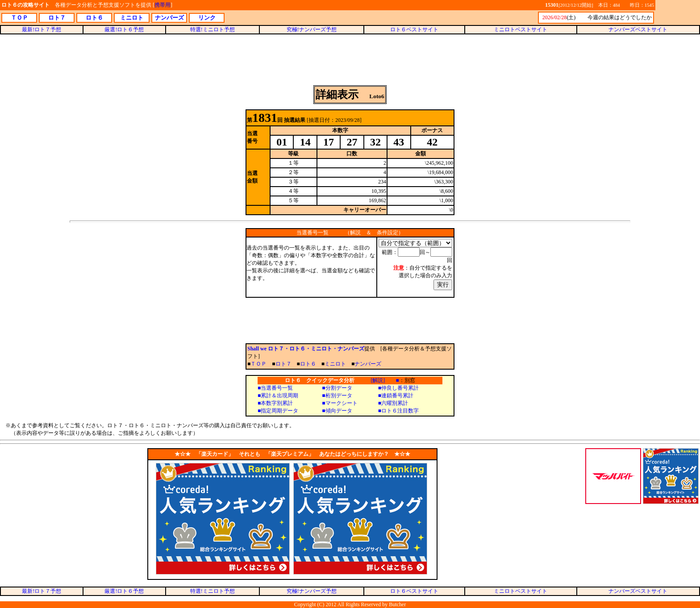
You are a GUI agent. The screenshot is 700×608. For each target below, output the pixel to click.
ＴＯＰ (258, 364)
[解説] (378, 380)
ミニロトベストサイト (521, 29)
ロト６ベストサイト (414, 29)
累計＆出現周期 (279, 396)
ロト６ (308, 364)
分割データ (339, 388)
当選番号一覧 (277, 388)
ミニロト (335, 364)
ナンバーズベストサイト (638, 29)
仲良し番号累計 (400, 388)
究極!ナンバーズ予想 (312, 29)
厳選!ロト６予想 (124, 29)
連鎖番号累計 (397, 396)
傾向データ (339, 411)
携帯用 (162, 5)
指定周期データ (279, 411)
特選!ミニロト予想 (212, 29)
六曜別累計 (395, 403)
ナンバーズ (368, 364)
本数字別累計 (277, 403)
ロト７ (283, 364)
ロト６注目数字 (400, 411)
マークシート (342, 403)
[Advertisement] (350, 60)
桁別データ (339, 396)
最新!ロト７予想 (42, 29)
